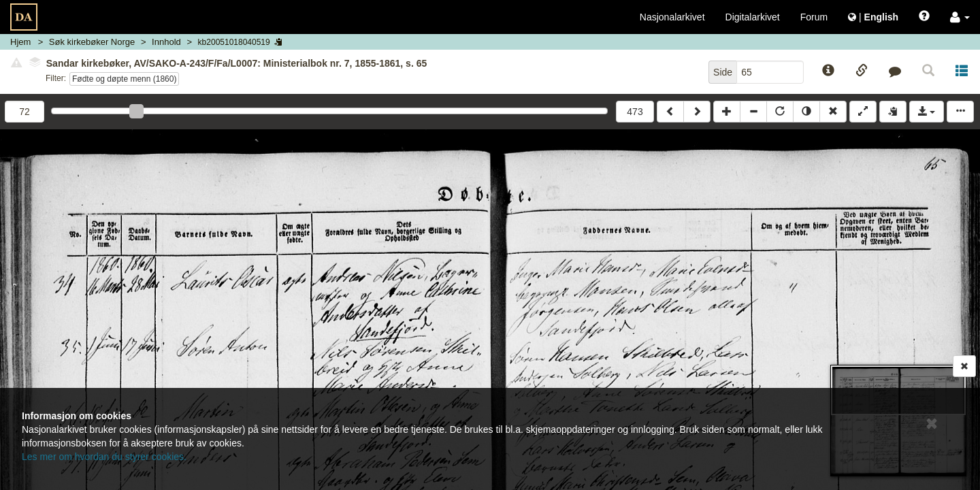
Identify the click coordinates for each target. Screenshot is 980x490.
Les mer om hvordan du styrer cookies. (104, 457)
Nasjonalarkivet (672, 17)
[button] (960, 17)
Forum (814, 17)
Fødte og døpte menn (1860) (124, 79)
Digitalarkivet (753, 17)
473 (635, 112)
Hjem (20, 42)
